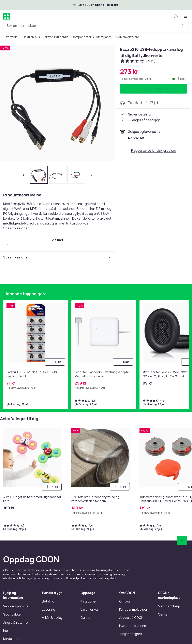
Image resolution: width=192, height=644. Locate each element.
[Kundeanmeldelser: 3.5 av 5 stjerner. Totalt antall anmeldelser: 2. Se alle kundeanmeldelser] (138, 61)
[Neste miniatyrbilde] (92, 175)
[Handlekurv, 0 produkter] (176, 16)
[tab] (39, 175)
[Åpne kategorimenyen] (186, 16)
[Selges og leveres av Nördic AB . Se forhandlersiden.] (136, 138)
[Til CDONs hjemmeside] (6, 16)
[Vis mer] (58, 240)
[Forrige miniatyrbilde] (24, 175)
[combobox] (96, 26)
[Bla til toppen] (182, 540)
